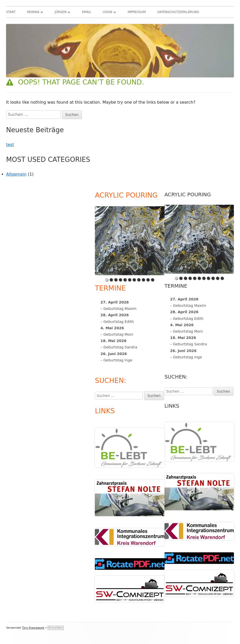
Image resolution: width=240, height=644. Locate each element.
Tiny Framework (33, 628)
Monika (33, 12)
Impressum (137, 12)
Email (86, 12)
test (10, 145)
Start (11, 12)
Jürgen (61, 12)
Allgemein (16, 174)
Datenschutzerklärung (178, 12)
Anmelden (56, 628)
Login (108, 12)
